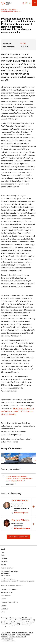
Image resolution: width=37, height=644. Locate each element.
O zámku (4, 606)
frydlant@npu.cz (11, 579)
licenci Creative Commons (13, 620)
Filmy (3, 612)
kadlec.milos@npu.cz (21, 513)
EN (30, 3)
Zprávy (3, 555)
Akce (3, 552)
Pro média (4, 561)
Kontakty (4, 564)
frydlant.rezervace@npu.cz (26, 581)
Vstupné (4, 599)
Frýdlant (23, 43)
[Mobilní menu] (35, 3)
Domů (3, 549)
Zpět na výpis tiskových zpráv (18, 537)
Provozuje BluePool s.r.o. (8, 641)
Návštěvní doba (6, 595)
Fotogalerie (5, 609)
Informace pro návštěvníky (9, 589)
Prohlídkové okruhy (7, 592)
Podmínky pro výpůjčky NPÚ (18, 637)
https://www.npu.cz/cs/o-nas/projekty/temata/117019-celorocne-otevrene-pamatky (17, 411)
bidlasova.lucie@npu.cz (22, 528)
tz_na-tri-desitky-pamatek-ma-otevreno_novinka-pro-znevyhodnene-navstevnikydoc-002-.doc (19, 478)
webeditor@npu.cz (7, 639)
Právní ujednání (6, 633)
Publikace (4, 558)
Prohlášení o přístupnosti (20, 633)
